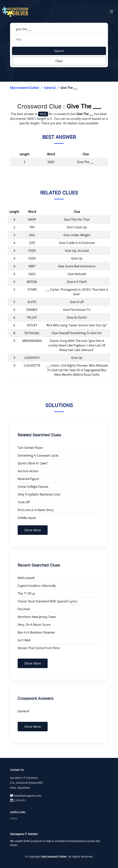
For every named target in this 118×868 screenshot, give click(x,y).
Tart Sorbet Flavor (31, 448)
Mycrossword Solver (25, 88)
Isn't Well (24, 640)
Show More (33, 530)
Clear (59, 61)
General (50, 88)
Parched (24, 609)
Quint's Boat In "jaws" (33, 463)
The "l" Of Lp (26, 593)
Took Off (24, 502)
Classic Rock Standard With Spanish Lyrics (48, 601)
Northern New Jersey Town (37, 617)
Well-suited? (26, 578)
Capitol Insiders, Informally (37, 586)
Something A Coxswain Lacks (38, 455)
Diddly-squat (27, 518)
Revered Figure (28, 479)
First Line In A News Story (36, 510)
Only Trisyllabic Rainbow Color (39, 494)
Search (59, 51)
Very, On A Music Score (34, 625)
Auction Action (28, 471)
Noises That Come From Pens (39, 648)
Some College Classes (33, 487)
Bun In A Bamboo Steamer (36, 632)
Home (14, 818)
